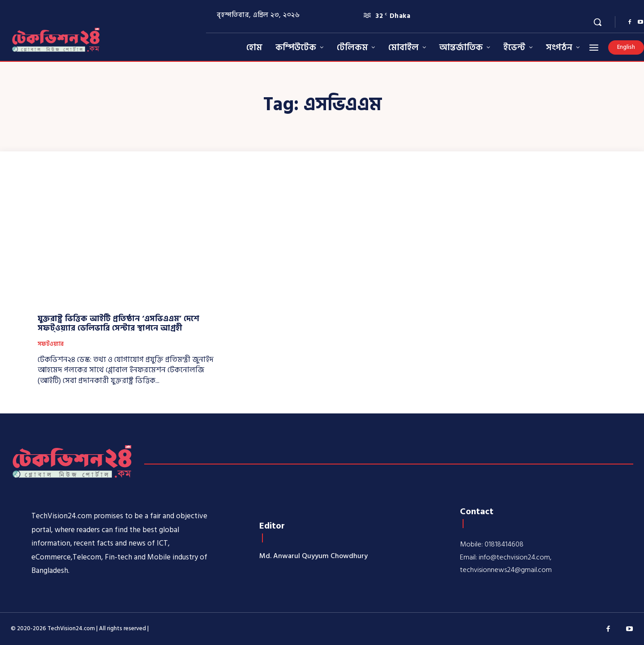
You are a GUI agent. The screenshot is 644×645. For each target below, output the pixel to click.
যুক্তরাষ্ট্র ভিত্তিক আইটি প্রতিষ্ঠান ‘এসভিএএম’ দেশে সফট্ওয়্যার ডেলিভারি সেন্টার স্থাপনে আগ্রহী (118, 324)
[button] (597, 22)
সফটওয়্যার (51, 344)
